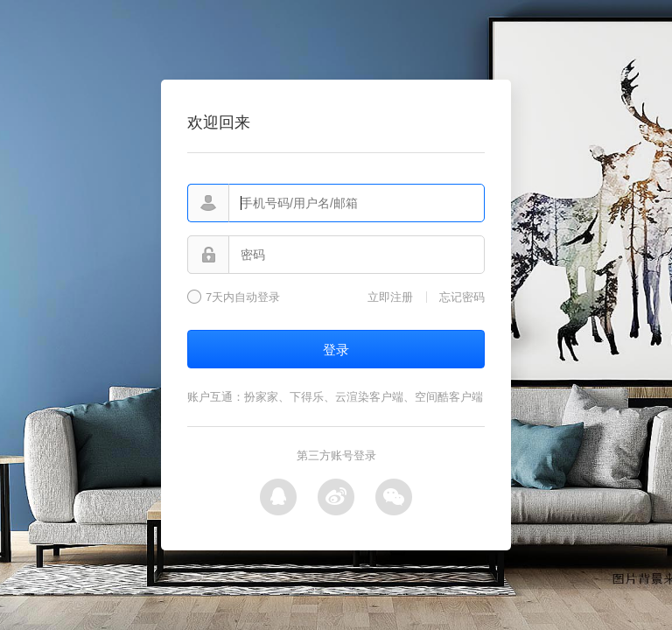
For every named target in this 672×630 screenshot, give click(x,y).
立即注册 (390, 297)
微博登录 (336, 497)
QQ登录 (278, 497)
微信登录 (394, 497)
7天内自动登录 (243, 297)
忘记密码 (462, 297)
